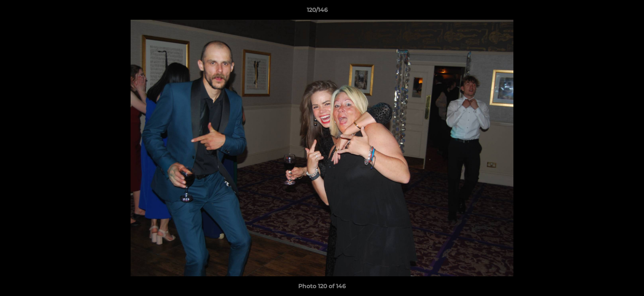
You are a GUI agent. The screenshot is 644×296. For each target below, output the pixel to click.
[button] (609, 12)
